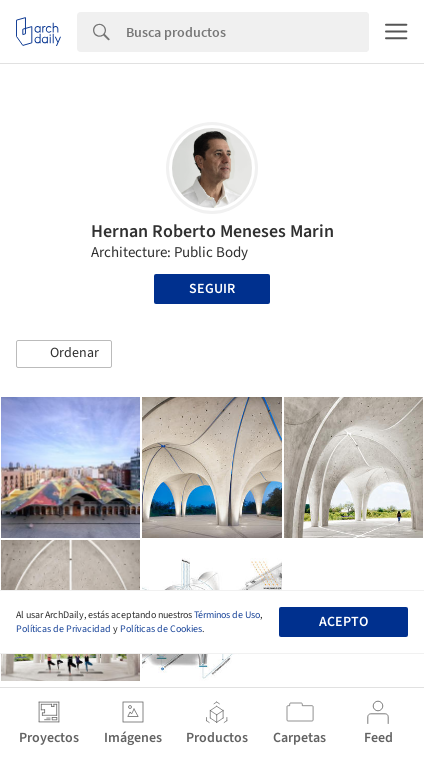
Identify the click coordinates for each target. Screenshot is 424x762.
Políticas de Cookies (161, 629)
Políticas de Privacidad (63, 629)
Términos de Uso (227, 615)
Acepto (343, 622)
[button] (64, 354)
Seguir (212, 289)
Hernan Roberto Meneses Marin (212, 231)
